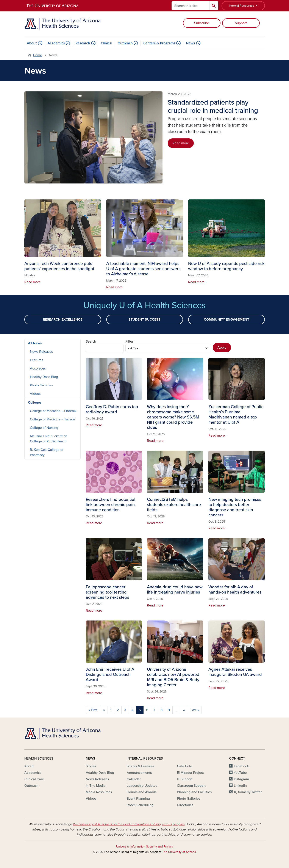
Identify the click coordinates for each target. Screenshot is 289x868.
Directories (185, 805)
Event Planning (138, 799)
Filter (129, 342)
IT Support (185, 779)
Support (241, 23)
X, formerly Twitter (248, 792)
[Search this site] (191, 6)
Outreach (125, 43)
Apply (222, 348)
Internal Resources (242, 6)
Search (91, 342)
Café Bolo (184, 766)
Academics (56, 43)
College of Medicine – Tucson (52, 419)
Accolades (38, 368)
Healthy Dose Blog (44, 377)
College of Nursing (44, 428)
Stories (91, 766)
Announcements (139, 773)
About (32, 43)
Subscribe (202, 23)
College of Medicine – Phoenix (53, 411)
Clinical (107, 43)
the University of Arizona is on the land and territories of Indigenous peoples (129, 824)
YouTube (240, 773)
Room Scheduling (140, 805)
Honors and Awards (142, 792)
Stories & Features (141, 766)
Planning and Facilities (194, 792)
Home (37, 55)
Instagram (241, 779)
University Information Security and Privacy (145, 847)
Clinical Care (34, 779)
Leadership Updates (142, 786)
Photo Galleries (41, 385)
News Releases (41, 352)
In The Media (96, 786)
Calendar (134, 779)
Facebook (241, 766)
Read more (181, 143)
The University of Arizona (179, 852)
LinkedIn (240, 786)
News (190, 43)
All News (35, 343)
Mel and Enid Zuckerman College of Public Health (49, 439)
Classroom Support (191, 786)
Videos (35, 394)
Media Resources (99, 792)
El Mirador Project (190, 773)
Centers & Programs (159, 43)
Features (37, 360)
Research (83, 43)
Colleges (35, 403)
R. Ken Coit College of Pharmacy (47, 452)
